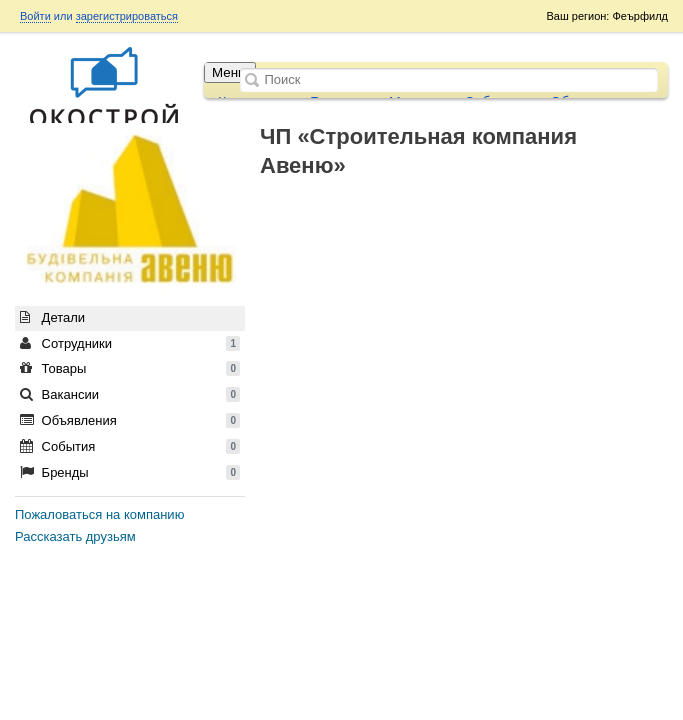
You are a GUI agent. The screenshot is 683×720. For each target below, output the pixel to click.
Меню (230, 72)
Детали (52, 317)
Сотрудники (130, 343)
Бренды (130, 472)
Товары (130, 368)
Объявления (130, 420)
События (130, 446)
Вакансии (130, 394)
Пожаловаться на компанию (99, 514)
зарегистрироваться (127, 16)
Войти (35, 16)
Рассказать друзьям (75, 536)
